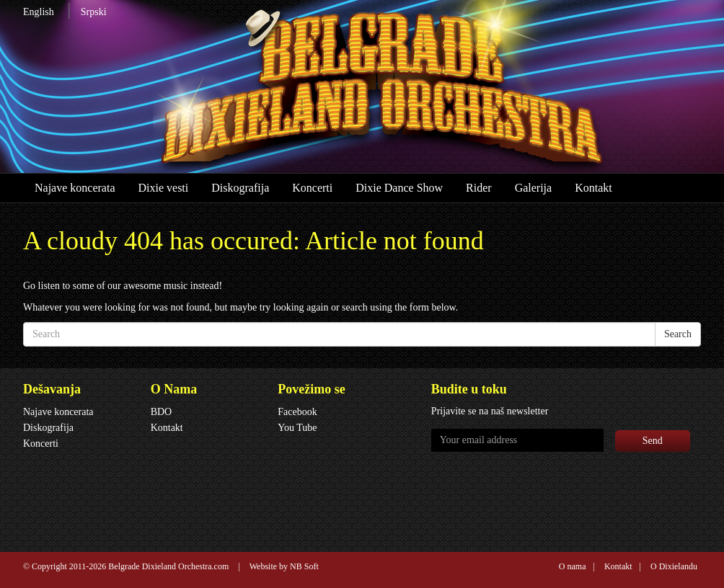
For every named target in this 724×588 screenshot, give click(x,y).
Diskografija (240, 188)
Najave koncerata (75, 188)
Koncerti (312, 188)
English (39, 12)
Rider (479, 188)
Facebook (297, 412)
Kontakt (593, 188)
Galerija (534, 188)
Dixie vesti (163, 188)
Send (653, 441)
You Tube (297, 428)
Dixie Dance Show (399, 188)
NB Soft (304, 566)
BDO (162, 412)
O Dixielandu (674, 566)
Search (678, 334)
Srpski (94, 12)
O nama (573, 566)
